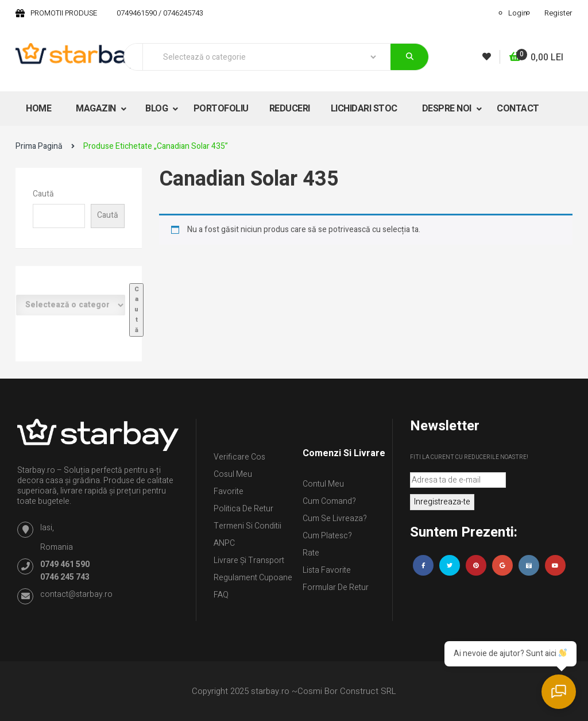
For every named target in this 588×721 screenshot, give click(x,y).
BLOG (158, 109)
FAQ (221, 595)
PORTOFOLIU (221, 109)
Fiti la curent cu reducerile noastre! (469, 457)
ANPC (224, 543)
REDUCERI (290, 109)
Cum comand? (329, 501)
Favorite (229, 491)
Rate (311, 553)
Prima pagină (39, 146)
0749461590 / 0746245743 (160, 13)
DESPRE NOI (448, 109)
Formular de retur (336, 587)
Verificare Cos (239, 457)
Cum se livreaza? (335, 518)
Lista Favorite (327, 570)
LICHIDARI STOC (364, 109)
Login (518, 13)
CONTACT (518, 109)
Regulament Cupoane (253, 578)
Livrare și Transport (249, 560)
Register (558, 13)
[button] (536, 58)
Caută (43, 194)
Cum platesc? (327, 536)
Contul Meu (323, 484)
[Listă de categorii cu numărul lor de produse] (71, 305)
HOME (38, 109)
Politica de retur (243, 509)
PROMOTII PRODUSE (64, 13)
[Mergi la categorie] (136, 310)
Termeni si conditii (247, 526)
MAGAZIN (97, 109)
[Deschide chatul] (559, 692)
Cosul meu (233, 474)
